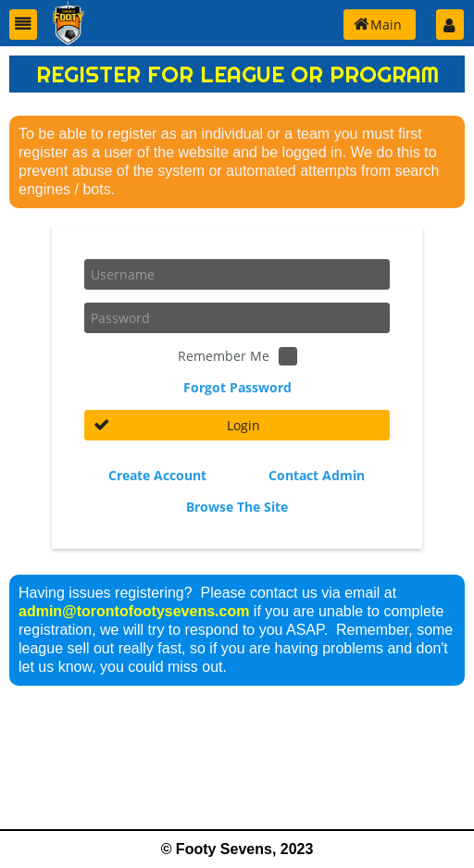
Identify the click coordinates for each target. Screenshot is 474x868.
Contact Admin (317, 475)
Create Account (157, 475)
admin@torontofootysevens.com (134, 611)
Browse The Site (237, 507)
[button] (23, 25)
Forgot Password (237, 387)
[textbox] (237, 274)
